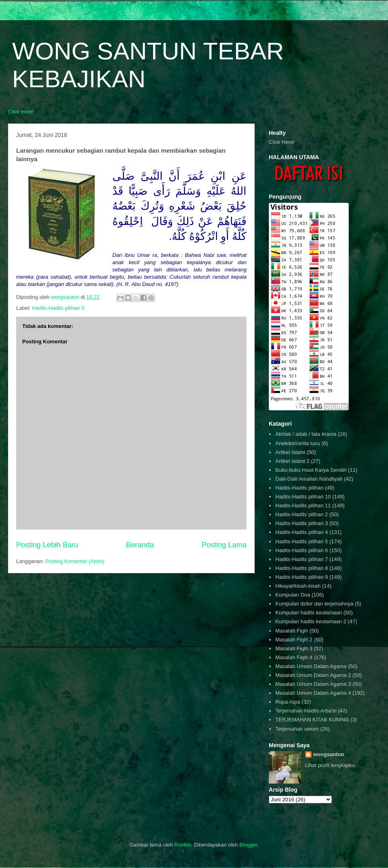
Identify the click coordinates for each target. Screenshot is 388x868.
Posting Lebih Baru (47, 545)
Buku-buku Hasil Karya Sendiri (311, 470)
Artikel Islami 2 (292, 461)
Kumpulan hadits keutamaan (309, 613)
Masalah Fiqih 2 (294, 640)
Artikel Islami (290, 452)
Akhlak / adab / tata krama (306, 434)
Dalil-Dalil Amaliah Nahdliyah (309, 479)
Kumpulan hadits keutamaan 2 (311, 621)
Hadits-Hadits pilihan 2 (302, 514)
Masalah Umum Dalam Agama (311, 666)
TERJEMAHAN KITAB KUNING (312, 720)
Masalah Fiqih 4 (294, 657)
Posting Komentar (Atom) (75, 561)
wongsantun (329, 754)
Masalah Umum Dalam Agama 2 (313, 675)
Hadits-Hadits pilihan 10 (303, 497)
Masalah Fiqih (292, 631)
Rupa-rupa (288, 702)
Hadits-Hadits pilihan (299, 488)
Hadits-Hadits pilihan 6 (302, 550)
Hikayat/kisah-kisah (298, 586)
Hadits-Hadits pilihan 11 (303, 505)
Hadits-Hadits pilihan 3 (302, 523)
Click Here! (21, 112)
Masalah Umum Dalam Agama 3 (313, 684)
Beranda (140, 545)
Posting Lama (224, 545)
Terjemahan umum (297, 729)
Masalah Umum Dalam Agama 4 (313, 693)
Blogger (248, 845)
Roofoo (183, 845)
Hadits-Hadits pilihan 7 (302, 559)
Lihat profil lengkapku (330, 765)
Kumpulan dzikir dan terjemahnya (314, 604)
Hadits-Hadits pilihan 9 (302, 577)
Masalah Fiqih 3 (294, 648)
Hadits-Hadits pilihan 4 (302, 532)
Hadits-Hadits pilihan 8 (302, 568)
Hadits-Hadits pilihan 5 (58, 308)
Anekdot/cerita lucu (298, 443)
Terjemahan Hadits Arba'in (306, 711)
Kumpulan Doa (293, 595)
